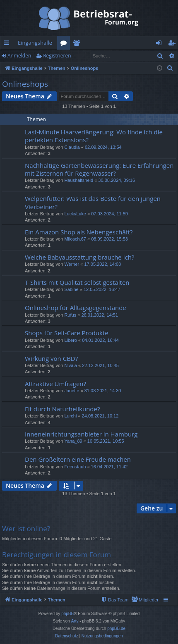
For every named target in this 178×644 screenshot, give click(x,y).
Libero (71, 340)
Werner (72, 264)
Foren (65, 44)
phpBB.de (116, 628)
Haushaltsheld (79, 180)
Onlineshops (25, 84)
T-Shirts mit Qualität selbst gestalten (77, 282)
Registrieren (57, 56)
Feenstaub (75, 467)
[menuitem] (170, 68)
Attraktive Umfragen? (55, 384)
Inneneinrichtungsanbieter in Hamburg (81, 434)
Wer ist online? (26, 528)
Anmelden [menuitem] (161, 44)
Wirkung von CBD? (51, 358)
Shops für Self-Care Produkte (67, 333)
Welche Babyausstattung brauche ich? (79, 257)
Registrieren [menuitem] (173, 44)
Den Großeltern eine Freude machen (78, 459)
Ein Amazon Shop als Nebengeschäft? (79, 232)
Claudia (72, 147)
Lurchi (70, 416)
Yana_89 (73, 441)
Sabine (71, 289)
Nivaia (71, 365)
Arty (75, 621)
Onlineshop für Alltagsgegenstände (76, 308)
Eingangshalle (35, 43)
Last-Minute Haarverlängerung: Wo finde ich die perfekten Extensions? (94, 136)
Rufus (70, 315)
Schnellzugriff (8, 44)
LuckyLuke (75, 214)
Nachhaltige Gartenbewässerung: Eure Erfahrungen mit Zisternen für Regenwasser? (99, 169)
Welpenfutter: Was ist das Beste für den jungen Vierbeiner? (93, 202)
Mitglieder (78, 44)
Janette (72, 391)
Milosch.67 (75, 239)
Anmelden (19, 56)
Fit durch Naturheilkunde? (62, 409)
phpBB (67, 614)
